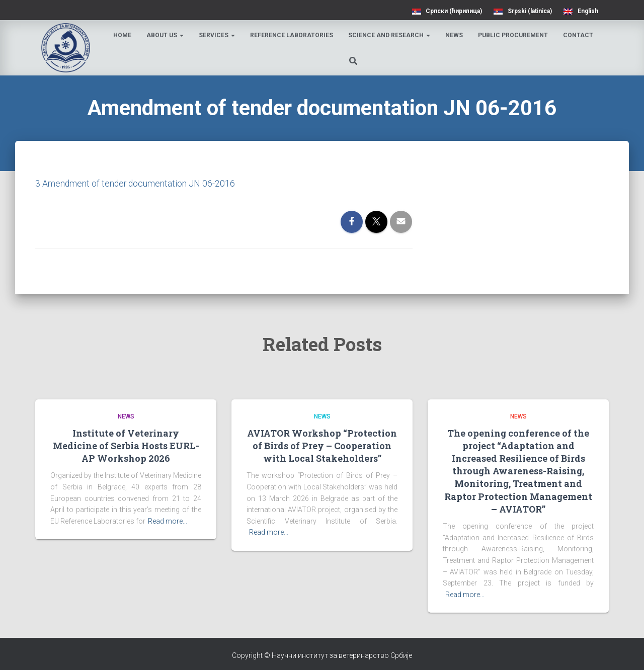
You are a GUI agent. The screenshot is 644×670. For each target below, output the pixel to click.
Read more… (168, 521)
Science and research (390, 35)
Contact (579, 35)
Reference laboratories (293, 35)
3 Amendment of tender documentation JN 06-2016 (136, 183)
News (455, 35)
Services (218, 35)
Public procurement (514, 35)
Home (123, 35)
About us (166, 35)
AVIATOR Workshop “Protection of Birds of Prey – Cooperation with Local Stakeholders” (322, 445)
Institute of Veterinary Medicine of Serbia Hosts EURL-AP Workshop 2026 (126, 445)
